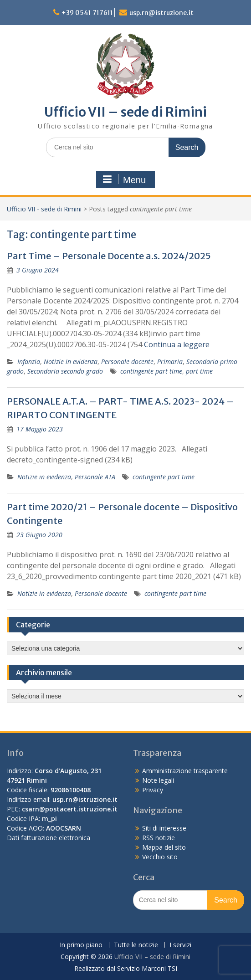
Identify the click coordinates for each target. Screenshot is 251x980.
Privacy (153, 790)
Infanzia (29, 362)
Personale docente (127, 362)
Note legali (158, 780)
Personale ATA (95, 477)
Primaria (170, 362)
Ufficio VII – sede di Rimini (125, 112)
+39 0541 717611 (87, 13)
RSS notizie (159, 838)
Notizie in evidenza (71, 362)
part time (199, 371)
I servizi (180, 945)
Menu (124, 180)
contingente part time (151, 371)
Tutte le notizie (136, 945)
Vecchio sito (160, 857)
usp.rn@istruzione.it (161, 13)
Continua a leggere (177, 344)
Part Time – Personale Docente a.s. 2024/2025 (109, 256)
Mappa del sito (164, 847)
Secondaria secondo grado (65, 371)
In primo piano (81, 945)
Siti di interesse (164, 828)
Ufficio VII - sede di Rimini (44, 209)
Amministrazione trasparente (185, 771)
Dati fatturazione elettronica (49, 838)
